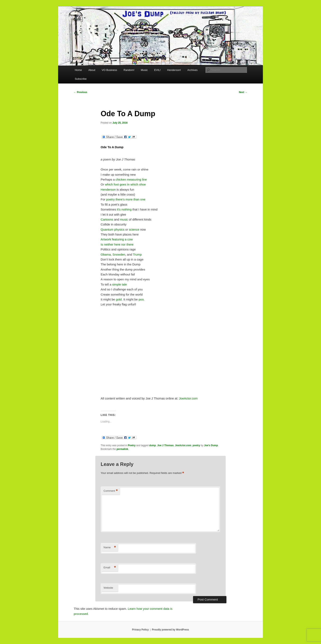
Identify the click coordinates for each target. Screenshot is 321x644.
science (134, 229)
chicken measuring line (131, 179)
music (124, 219)
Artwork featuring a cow (117, 239)
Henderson (109, 189)
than (136, 199)
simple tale (120, 284)
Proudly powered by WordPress (170, 630)
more (129, 199)
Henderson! (174, 70)
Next (243, 92)
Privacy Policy (140, 630)
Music (144, 70)
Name (110, 548)
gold (119, 299)
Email (110, 568)
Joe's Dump (211, 445)
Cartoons (107, 219)
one (143, 199)
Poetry (132, 445)
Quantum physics (113, 229)
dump (153, 445)
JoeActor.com (188, 398)
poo (141, 299)
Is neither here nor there (117, 244)
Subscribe (81, 79)
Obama (106, 254)
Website (108, 588)
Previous (80, 92)
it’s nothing (124, 209)
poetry (111, 199)
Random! (129, 70)
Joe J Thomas (165, 445)
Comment (111, 491)
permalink (122, 449)
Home (78, 70)
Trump (137, 254)
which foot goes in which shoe (125, 184)
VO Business (109, 70)
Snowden (119, 254)
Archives (192, 70)
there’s (120, 199)
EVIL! (157, 70)
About (92, 70)
